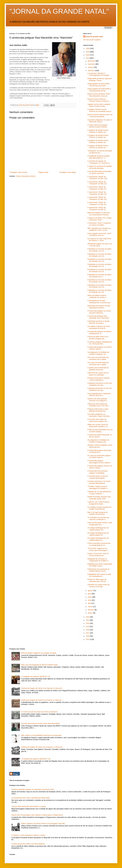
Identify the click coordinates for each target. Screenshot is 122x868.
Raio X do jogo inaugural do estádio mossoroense (98, 513)
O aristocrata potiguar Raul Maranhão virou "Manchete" (98, 317)
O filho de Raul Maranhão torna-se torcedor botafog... (100, 431)
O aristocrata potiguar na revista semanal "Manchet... (99, 312)
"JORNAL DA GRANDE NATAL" (59, 11)
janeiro (90, 613)
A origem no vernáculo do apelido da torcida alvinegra (100, 167)
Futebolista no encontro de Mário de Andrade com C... (99, 276)
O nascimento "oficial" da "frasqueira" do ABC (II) (97, 203)
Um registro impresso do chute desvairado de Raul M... (99, 327)
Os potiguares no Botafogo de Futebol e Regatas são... (98, 441)
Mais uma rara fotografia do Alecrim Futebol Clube (39, 665)
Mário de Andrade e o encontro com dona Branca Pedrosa (99, 214)
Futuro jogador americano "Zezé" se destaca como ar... (99, 234)
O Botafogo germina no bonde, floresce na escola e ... (99, 322)
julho (90, 594)
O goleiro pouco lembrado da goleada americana (98, 369)
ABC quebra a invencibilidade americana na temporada (41, 735)
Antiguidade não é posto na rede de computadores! (99, 575)
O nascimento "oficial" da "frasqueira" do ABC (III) (97, 198)
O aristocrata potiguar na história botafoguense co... (99, 332)
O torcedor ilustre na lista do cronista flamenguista (98, 477)
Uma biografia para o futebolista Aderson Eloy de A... (99, 395)
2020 (88, 623)
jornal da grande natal (94, 37)
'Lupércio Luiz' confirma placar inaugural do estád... (98, 503)
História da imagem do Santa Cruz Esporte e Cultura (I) (41, 700)
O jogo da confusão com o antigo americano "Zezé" (99, 219)
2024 (88, 55)
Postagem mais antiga (68, 172)
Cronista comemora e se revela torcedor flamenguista (99, 482)
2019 (88, 626)
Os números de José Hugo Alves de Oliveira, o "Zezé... (99, 240)
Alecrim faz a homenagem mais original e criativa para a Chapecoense (37, 815)
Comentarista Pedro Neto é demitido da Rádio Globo (31, 798)
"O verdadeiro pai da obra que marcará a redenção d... (98, 518)
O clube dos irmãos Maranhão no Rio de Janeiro (100, 436)
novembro (92, 64)
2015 (88, 639)
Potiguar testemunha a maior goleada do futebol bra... (98, 410)
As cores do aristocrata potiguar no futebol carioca (99, 456)
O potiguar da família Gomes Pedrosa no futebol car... (98, 131)
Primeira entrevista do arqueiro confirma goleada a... (99, 379)
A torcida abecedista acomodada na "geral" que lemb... (99, 172)
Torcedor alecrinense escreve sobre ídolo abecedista (40, 723)
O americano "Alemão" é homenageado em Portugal (98, 74)
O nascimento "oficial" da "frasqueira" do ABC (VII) (97, 178)
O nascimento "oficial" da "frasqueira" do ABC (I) (97, 209)
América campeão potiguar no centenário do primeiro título (33, 789)
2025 (88, 52)
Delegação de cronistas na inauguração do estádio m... (98, 560)
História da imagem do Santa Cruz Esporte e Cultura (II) (42, 688)
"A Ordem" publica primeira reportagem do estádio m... (98, 487)
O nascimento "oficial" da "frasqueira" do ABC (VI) (97, 183)
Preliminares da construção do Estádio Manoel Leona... (98, 570)
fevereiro (91, 610)
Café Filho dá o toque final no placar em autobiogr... (98, 374)
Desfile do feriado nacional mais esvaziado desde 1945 (99, 498)
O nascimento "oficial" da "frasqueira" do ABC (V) (97, 188)
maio (90, 600)
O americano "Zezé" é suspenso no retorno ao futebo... (99, 224)
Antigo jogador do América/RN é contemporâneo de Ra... (99, 90)
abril (90, 603)
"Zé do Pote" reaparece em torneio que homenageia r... (98, 549)
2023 (88, 58)
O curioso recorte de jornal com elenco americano (39, 712)
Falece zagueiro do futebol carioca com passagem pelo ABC (43, 823)
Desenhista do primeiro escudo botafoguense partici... (99, 307)
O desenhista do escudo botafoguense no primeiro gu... (99, 302)
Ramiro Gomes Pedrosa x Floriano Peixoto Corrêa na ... (99, 100)
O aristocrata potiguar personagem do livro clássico (99, 462)
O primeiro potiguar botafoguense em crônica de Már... (100, 343)
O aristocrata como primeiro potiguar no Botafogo (98, 472)
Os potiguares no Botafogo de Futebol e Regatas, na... (98, 353)
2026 (88, 48)
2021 (88, 620)
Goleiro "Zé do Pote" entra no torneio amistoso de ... (98, 555)
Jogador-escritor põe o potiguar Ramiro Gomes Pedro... (99, 105)
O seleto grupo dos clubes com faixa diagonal (28, 844)
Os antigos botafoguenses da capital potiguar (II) (98, 534)
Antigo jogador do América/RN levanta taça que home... (98, 85)
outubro (91, 67)
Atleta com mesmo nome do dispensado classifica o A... (98, 425)
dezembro (92, 61)
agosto (90, 591)
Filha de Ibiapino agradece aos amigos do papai (39, 653)
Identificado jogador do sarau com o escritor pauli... (100, 245)
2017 (88, 633)
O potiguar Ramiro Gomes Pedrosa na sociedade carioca (99, 110)
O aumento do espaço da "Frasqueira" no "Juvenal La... (99, 162)
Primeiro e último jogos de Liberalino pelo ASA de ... (97, 580)
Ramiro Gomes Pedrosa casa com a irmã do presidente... (100, 116)
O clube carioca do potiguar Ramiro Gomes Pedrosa (97, 126)
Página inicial (43, 172)
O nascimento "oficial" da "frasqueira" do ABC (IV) (97, 193)
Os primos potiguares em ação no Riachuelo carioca (100, 121)
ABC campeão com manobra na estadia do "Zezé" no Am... (99, 229)
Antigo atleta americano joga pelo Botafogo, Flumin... (100, 79)
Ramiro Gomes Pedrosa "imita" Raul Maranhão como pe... (99, 95)
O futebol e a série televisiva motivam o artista (28, 835)
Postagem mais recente (19, 172)
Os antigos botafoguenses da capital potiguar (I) (98, 539)
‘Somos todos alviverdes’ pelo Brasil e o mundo (29, 806)
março (90, 607)
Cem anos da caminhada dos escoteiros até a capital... (98, 358)
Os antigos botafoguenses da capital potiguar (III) (98, 529)
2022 (88, 617)
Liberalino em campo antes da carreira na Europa (98, 586)
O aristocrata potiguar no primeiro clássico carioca (100, 348)
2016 (88, 636)
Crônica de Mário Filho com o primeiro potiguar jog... (98, 338)
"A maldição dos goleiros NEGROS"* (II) (36, 759)
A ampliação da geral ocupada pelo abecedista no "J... (98, 157)
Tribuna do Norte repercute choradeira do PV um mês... (98, 405)
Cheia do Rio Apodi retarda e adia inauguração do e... (100, 524)
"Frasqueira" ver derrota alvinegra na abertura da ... (100, 152)
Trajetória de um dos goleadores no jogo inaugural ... (99, 493)
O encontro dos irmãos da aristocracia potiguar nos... (98, 420)
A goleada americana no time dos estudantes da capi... (100, 384)
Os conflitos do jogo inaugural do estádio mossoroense (99, 508)
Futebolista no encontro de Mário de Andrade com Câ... (99, 250)
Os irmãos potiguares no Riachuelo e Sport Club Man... (99, 415)
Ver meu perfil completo (92, 40)
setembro (91, 71)
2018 (88, 630)
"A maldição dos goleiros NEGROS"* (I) (35, 677)
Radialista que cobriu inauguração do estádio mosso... (100, 565)
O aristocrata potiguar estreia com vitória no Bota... (100, 467)
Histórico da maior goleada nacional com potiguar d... (98, 400)
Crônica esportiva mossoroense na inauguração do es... (99, 544)
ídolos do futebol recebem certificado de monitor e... (97, 296)
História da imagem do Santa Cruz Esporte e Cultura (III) (42, 747)
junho (90, 597)
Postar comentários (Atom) (26, 176)
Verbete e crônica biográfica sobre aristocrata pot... (100, 446)
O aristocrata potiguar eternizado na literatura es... (99, 451)
